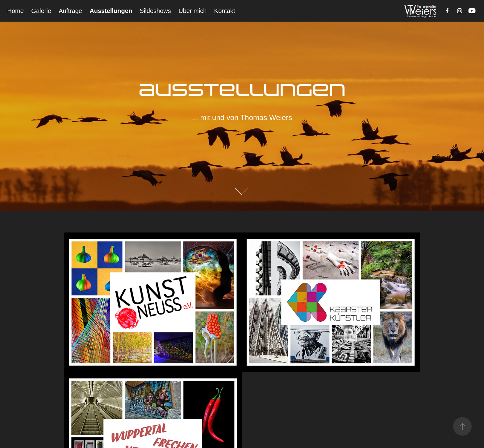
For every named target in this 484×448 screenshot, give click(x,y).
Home (16, 11)
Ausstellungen (111, 11)
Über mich (192, 11)
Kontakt (225, 11)
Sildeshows (155, 11)
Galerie (41, 11)
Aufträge (70, 11)
